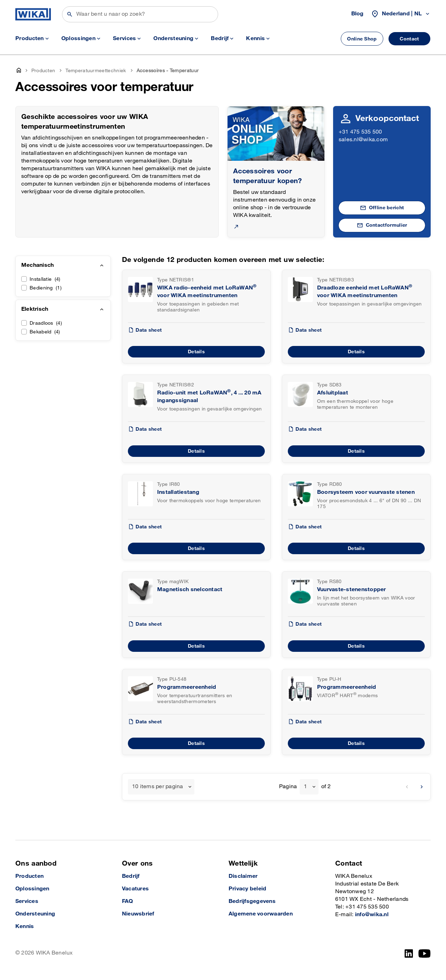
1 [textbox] (305, 787)
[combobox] (161, 787)
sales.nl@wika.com (363, 140)
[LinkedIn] (409, 953)
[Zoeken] (140, 14)
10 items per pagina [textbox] (158, 787)
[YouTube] (425, 953)
